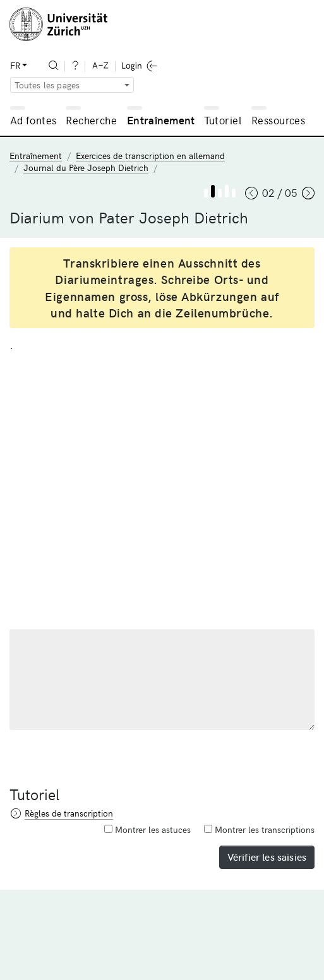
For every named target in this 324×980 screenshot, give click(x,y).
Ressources (278, 120)
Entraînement (161, 120)
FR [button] (15, 65)
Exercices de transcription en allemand (150, 156)
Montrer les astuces (147, 829)
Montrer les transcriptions (259, 829)
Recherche (91, 120)
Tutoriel (223, 120)
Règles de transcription (69, 813)
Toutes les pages (47, 85)
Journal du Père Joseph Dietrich (86, 168)
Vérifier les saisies (267, 856)
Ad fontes (33, 120)
